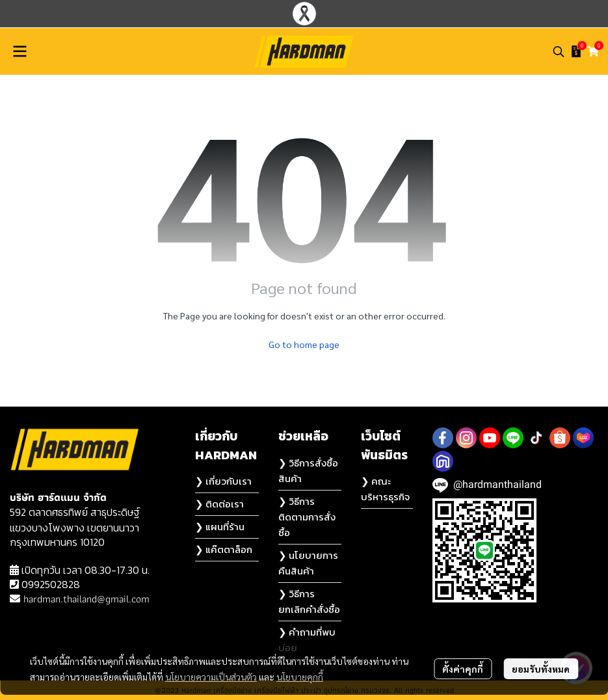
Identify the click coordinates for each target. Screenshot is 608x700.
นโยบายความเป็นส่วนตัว (211, 677)
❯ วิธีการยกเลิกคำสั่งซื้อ (309, 601)
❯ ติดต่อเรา (219, 504)
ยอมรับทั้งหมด (541, 669)
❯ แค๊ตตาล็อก (224, 549)
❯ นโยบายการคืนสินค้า (308, 563)
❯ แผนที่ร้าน (220, 527)
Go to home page (304, 344)
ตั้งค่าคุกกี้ (463, 669)
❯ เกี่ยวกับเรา (223, 481)
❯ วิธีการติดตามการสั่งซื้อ (307, 517)
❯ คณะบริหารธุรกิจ (385, 489)
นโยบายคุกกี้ (300, 677)
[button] (559, 51)
